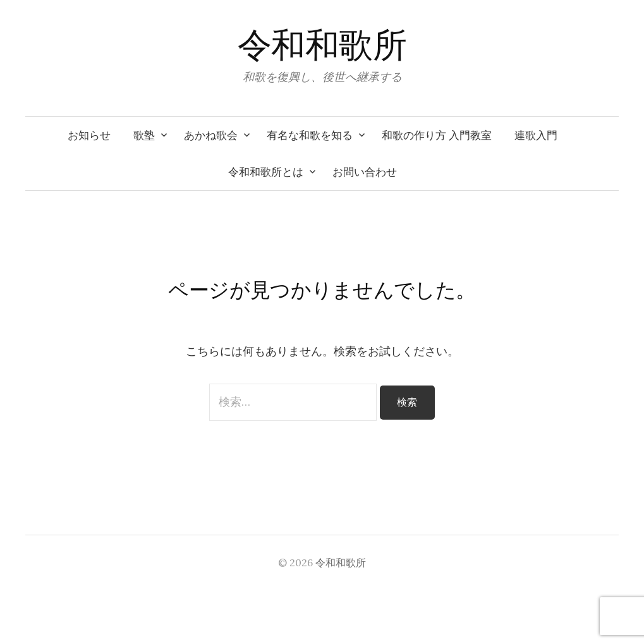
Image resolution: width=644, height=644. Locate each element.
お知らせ (89, 135)
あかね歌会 (211, 135)
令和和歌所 (322, 46)
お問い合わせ (365, 172)
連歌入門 (536, 135)
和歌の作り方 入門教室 (437, 135)
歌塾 (144, 135)
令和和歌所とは (266, 172)
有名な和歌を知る (310, 135)
